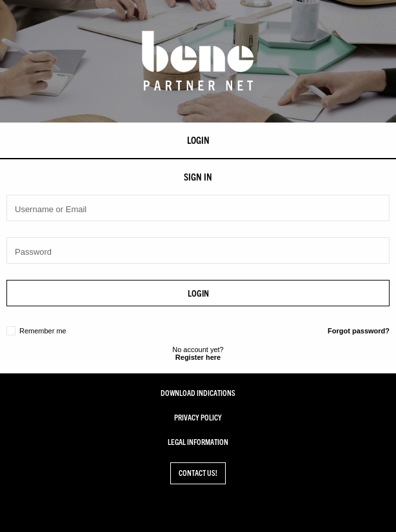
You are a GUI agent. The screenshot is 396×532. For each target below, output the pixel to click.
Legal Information (198, 442)
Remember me (43, 331)
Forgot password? (359, 331)
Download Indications (198, 393)
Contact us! (198, 473)
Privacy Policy (198, 418)
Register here (198, 357)
